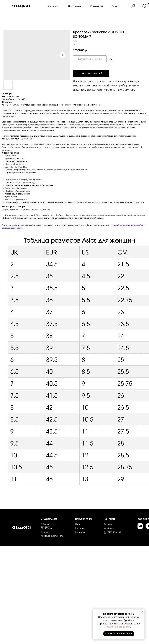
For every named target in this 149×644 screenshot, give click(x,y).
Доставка (74, 6)
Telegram (108, 524)
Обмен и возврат (45, 526)
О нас (116, 6)
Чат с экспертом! (91, 73)
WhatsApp (109, 528)
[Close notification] (142, 612)
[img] (21, 6)
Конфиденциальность (52, 536)
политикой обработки (119, 627)
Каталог (53, 6)
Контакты (96, 6)
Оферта (45, 532)
